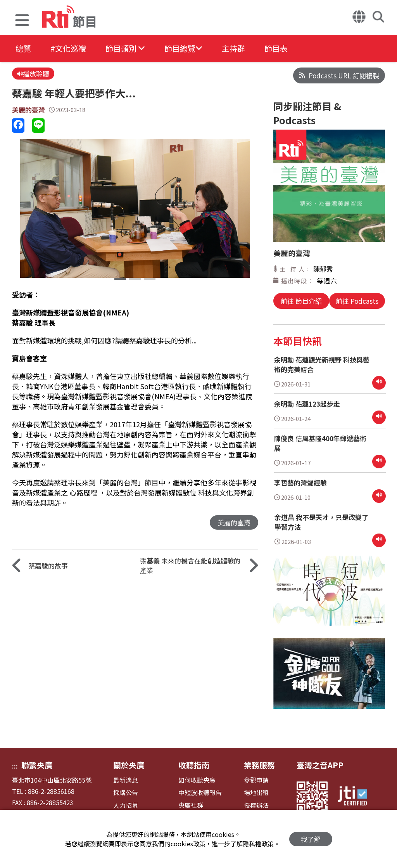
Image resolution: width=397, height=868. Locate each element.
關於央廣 (129, 765)
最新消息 (126, 780)
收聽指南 (194, 765)
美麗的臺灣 (28, 110)
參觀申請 (256, 780)
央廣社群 (191, 805)
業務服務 (259, 765)
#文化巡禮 (68, 48)
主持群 (233, 48)
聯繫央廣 (37, 765)
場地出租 (256, 793)
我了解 (311, 839)
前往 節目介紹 (301, 301)
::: (15, 766)
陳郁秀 (323, 269)
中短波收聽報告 (200, 793)
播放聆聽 (33, 74)
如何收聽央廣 (197, 780)
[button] (22, 21)
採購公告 (126, 793)
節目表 (276, 48)
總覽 (23, 48)
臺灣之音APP (320, 765)
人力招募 (126, 805)
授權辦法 (256, 805)
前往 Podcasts (357, 301)
